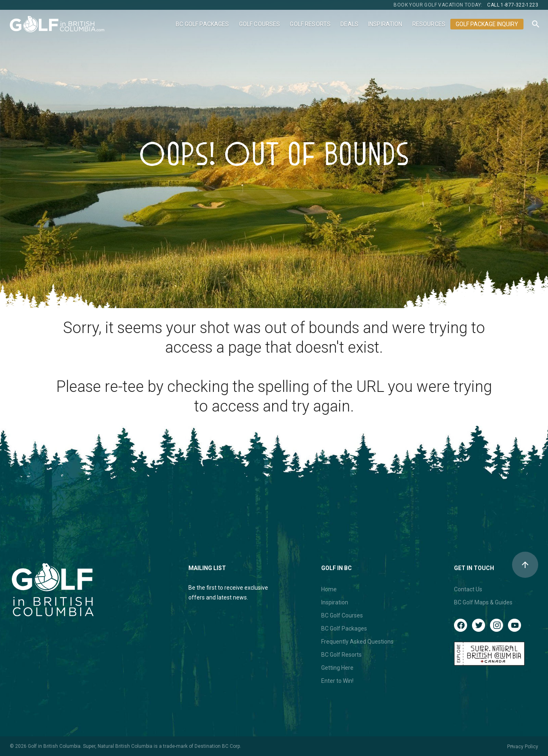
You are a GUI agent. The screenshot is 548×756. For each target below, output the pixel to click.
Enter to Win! (337, 681)
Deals (349, 24)
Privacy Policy (523, 747)
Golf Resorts (310, 24)
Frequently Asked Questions (357, 642)
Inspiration (385, 24)
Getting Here (337, 668)
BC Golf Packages (202, 24)
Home (329, 589)
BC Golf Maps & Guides (483, 602)
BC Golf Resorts (341, 655)
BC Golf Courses (342, 615)
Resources (429, 24)
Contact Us (468, 589)
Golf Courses (260, 24)
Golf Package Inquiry (487, 24)
